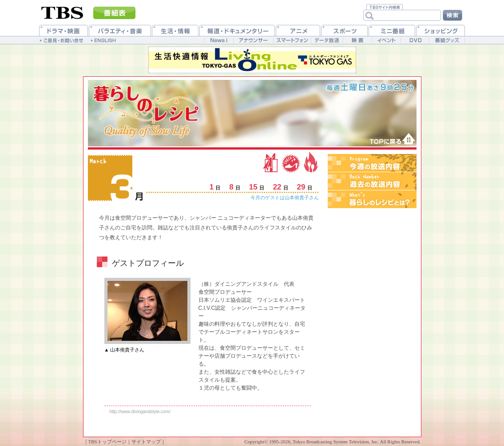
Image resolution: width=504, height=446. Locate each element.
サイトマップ (146, 442)
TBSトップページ (107, 442)
